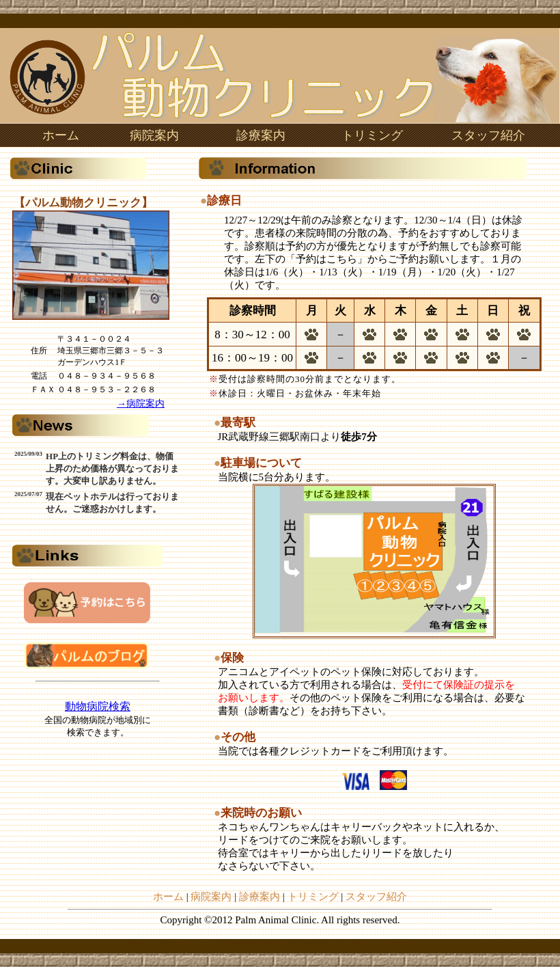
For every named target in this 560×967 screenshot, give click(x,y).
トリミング (372, 135)
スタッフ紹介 (488, 135)
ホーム (61, 135)
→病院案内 (141, 404)
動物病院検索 (98, 706)
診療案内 (261, 135)
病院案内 (154, 135)
